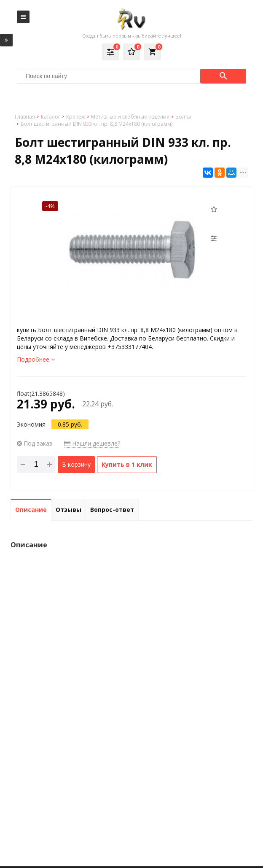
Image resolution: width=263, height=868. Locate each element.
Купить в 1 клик (127, 464)
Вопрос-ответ (112, 510)
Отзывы (68, 510)
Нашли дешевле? (92, 443)
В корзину (76, 464)
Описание (31, 510)
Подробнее (36, 359)
